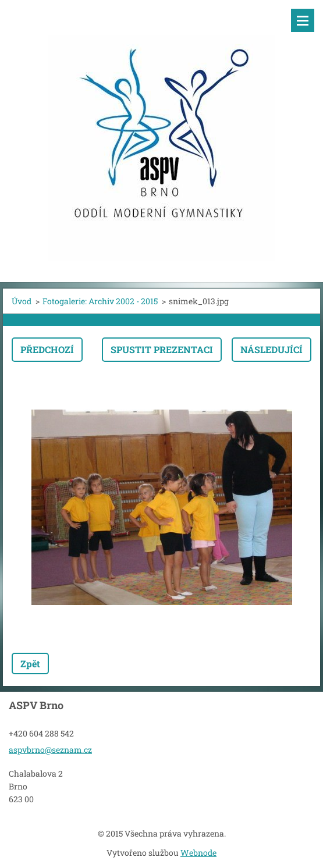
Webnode (198, 853)
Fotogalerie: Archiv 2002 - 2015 (100, 301)
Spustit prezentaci (162, 349)
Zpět (30, 664)
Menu (303, 20)
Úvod (22, 301)
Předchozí (47, 349)
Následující (271, 349)
